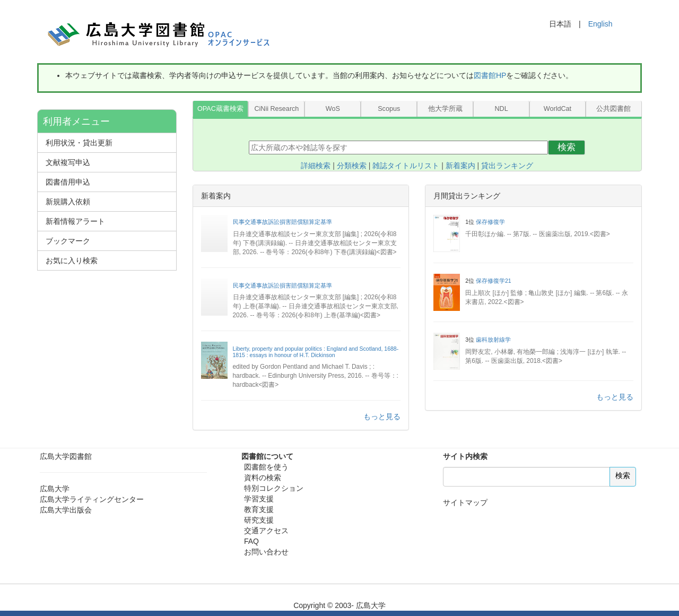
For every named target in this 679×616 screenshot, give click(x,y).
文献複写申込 (68, 162)
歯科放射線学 (493, 340)
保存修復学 (490, 222)
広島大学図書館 (66, 456)
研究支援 (259, 520)
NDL (501, 109)
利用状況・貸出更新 (79, 143)
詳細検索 (316, 166)
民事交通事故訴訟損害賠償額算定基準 (282, 222)
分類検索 (352, 166)
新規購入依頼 (68, 202)
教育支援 (259, 509)
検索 (567, 147)
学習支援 (259, 499)
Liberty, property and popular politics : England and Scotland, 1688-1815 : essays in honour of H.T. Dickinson (316, 352)
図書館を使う (266, 467)
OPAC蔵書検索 (220, 109)
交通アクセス (266, 531)
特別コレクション (274, 488)
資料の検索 (263, 478)
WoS (333, 109)
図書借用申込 (68, 182)
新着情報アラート (75, 221)
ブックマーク (68, 241)
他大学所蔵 (445, 109)
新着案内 (460, 166)
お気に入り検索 (72, 261)
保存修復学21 (494, 281)
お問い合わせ (266, 552)
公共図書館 (613, 109)
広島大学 (55, 489)
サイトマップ (465, 502)
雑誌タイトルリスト (406, 166)
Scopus (389, 109)
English (600, 24)
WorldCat (558, 109)
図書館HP (490, 75)
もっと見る (382, 417)
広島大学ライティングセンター (92, 499)
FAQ (251, 541)
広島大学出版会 (66, 510)
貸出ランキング (507, 166)
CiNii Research (276, 109)
